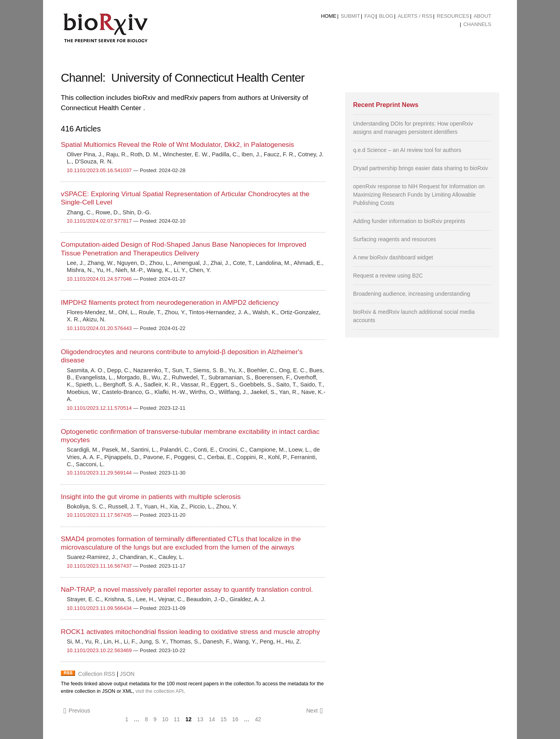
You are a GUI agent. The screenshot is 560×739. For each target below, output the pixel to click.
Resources (453, 16)
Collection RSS (97, 674)
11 (177, 719)
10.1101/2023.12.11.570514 (99, 408)
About (482, 16)
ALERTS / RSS (415, 16)
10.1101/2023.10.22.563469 (99, 650)
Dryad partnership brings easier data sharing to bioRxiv (421, 168)
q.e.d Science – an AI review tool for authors (407, 150)
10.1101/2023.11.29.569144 (99, 473)
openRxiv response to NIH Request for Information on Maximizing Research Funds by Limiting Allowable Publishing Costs (419, 195)
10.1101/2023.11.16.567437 (99, 566)
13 (200, 719)
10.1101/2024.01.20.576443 (99, 328)
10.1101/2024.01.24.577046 (99, 279)
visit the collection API (160, 691)
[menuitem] (329, 16)
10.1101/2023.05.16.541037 (99, 170)
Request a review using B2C (388, 276)
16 (235, 719)
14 (212, 719)
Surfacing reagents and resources (395, 239)
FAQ (370, 16)
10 (165, 719)
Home (329, 16)
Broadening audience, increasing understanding (412, 294)
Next (314, 711)
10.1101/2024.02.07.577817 (99, 221)
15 (224, 719)
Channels (477, 24)
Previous (77, 711)
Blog (386, 16)
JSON (127, 674)
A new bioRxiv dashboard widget (393, 257)
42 (258, 719)
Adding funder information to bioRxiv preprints (409, 221)
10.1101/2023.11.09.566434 (99, 608)
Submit (350, 16)
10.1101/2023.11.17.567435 (99, 515)
